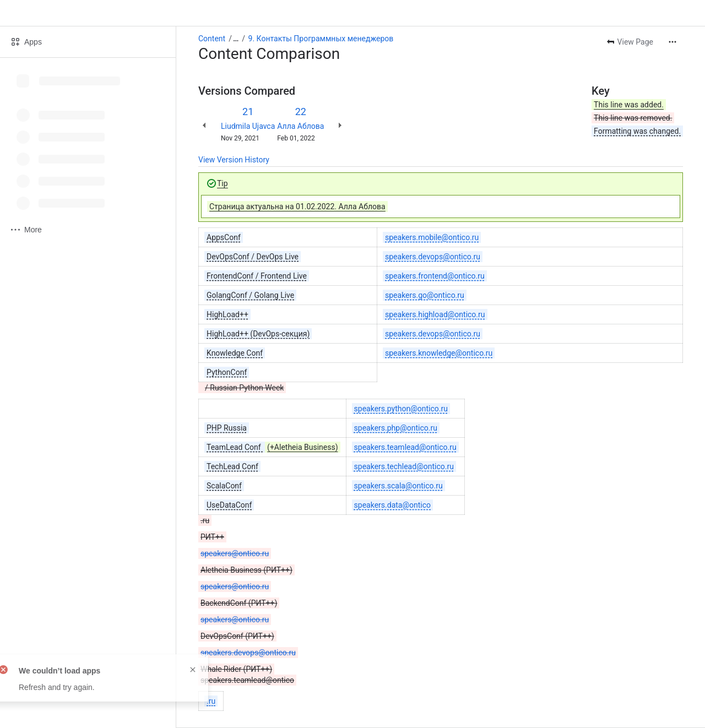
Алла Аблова (300, 126)
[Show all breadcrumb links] (236, 39)
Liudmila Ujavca (248, 126)
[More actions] (673, 42)
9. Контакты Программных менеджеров (321, 39)
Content (212, 39)
